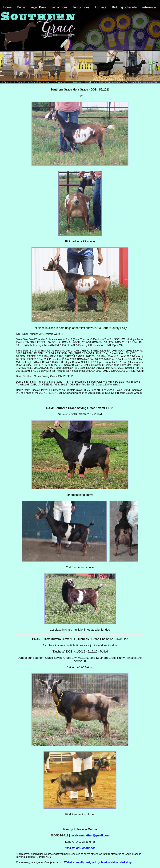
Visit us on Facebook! (80, 848)
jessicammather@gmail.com (90, 835)
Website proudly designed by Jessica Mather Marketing (98, 862)
